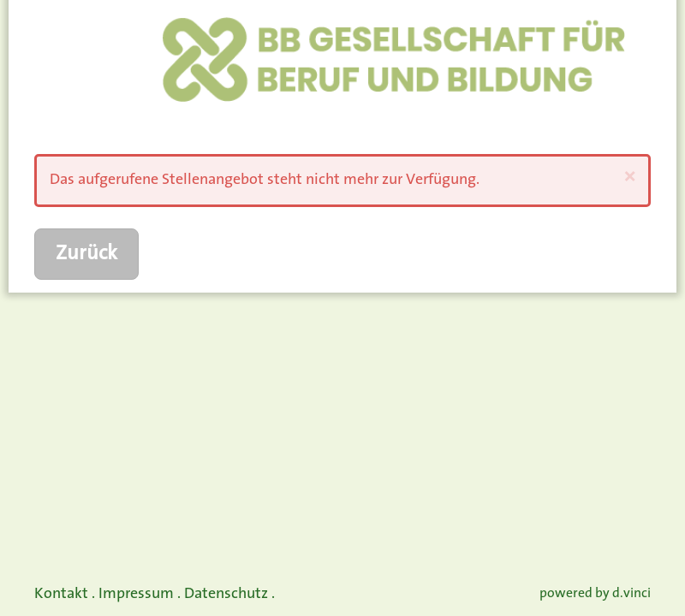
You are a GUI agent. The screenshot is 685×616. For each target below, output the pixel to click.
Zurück (86, 254)
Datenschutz (226, 594)
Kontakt (61, 594)
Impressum (136, 594)
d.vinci (631, 594)
